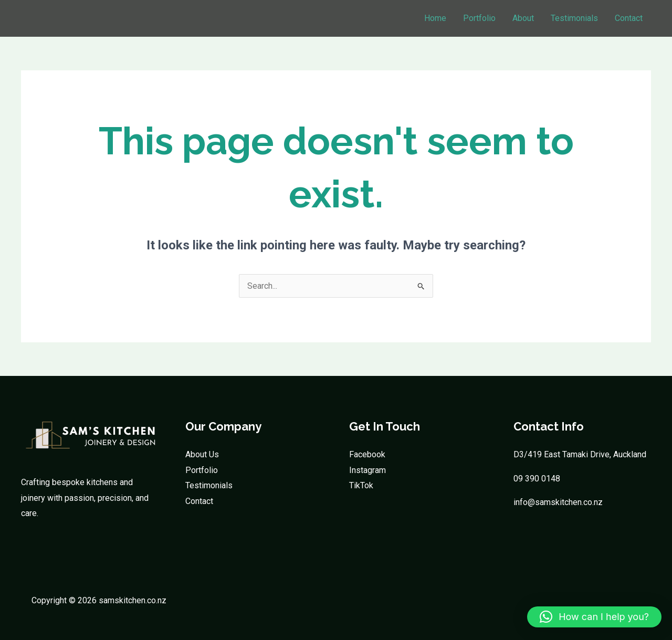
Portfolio (479, 18)
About (523, 18)
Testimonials (574, 18)
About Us (202, 454)
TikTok (361, 485)
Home (435, 18)
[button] (594, 617)
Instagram (367, 470)
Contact (629, 18)
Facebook (367, 454)
